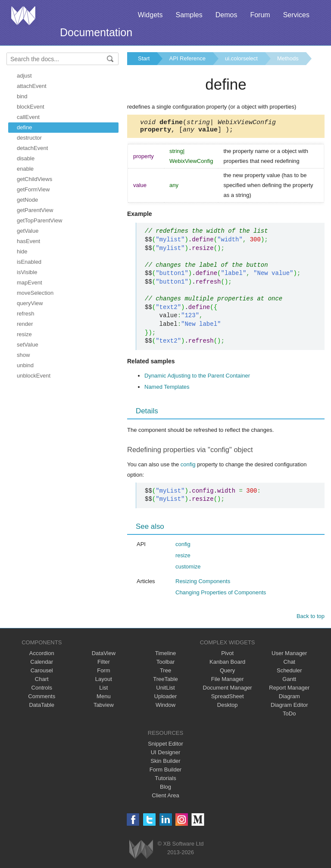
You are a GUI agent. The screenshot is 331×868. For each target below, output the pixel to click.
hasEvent (28, 241)
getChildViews (34, 179)
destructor (29, 138)
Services (296, 15)
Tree (165, 673)
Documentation (96, 32)
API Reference (187, 58)
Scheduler (289, 673)
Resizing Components (203, 584)
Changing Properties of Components (221, 595)
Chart (42, 682)
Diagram (289, 699)
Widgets (150, 15)
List (103, 690)
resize (24, 334)
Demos (226, 15)
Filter (104, 664)
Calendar (42, 664)
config (188, 467)
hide (22, 251)
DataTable (42, 707)
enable (25, 169)
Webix (141, 852)
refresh (25, 314)
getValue (28, 231)
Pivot (227, 656)
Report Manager (289, 690)
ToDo (289, 716)
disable (26, 158)
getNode (27, 200)
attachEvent (32, 86)
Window (165, 707)
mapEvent (30, 283)
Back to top (311, 619)
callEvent (28, 117)
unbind (25, 365)
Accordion (42, 656)
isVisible (27, 272)
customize (188, 569)
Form (103, 673)
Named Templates (167, 389)
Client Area (165, 798)
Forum (260, 15)
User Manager (289, 656)
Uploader (166, 699)
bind (22, 96)
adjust (24, 76)
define (24, 127)
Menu (104, 699)
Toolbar (166, 664)
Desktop (228, 707)
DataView (104, 656)
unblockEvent (34, 376)
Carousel (42, 673)
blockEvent (31, 107)
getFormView (33, 189)
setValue (28, 345)
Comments (42, 699)
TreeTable (165, 682)
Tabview (104, 707)
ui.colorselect (241, 58)
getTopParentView (39, 220)
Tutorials (165, 781)
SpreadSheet (228, 699)
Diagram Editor (289, 707)
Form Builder (165, 772)
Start (144, 58)
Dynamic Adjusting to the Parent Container (197, 378)
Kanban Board (227, 664)
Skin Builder (165, 763)
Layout (104, 682)
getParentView (35, 210)
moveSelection (35, 293)
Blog (165, 789)
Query (227, 673)
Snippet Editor (165, 746)
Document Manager (228, 690)
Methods (288, 58)
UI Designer (166, 755)
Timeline (166, 656)
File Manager (228, 682)
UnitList (165, 690)
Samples (189, 15)
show (23, 355)
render (25, 324)
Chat (289, 664)
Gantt (289, 682)
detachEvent (32, 148)
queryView (30, 303)
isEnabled (29, 262)
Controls (42, 690)
